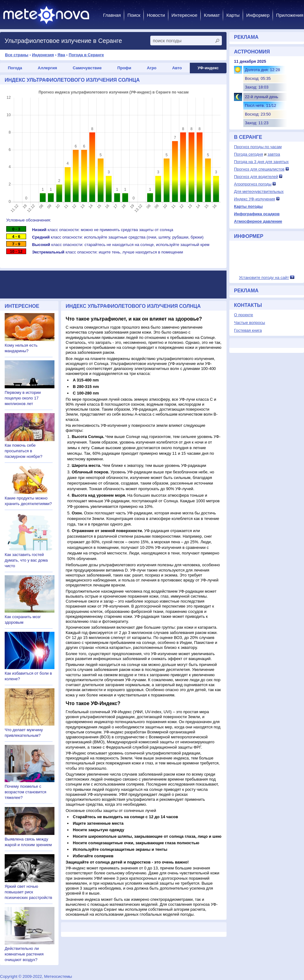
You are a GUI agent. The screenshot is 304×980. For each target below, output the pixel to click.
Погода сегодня (248, 154)
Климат (212, 15)
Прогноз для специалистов (259, 169)
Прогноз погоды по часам (258, 147)
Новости (156, 15)
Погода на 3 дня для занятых (261, 162)
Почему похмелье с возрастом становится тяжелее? (26, 792)
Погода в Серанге (86, 55)
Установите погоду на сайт (264, 278)
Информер (258, 15)
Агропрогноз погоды (253, 184)
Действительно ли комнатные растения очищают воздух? (24, 954)
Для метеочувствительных (259, 191)
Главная (112, 15)
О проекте (243, 315)
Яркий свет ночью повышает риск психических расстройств (28, 892)
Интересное (184, 15)
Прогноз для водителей (256, 177)
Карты (233, 15)
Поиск (134, 15)
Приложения (290, 15)
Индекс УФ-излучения (255, 199)
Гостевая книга (248, 330)
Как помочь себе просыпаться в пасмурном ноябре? (23, 451)
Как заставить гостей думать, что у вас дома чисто (26, 560)
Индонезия (43, 55)
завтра (274, 154)
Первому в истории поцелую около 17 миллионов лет (23, 398)
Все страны (17, 55)
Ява (61, 55)
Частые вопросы (250, 323)
